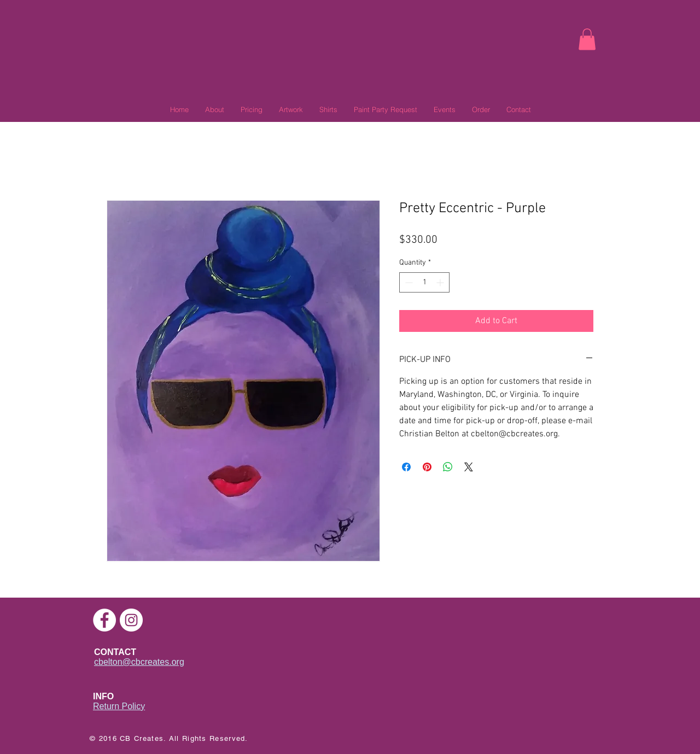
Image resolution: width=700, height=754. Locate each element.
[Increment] (441, 282)
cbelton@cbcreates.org (139, 662)
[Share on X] (469, 467)
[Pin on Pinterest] (427, 467)
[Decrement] (408, 282)
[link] (587, 39)
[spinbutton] (424, 282)
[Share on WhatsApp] (448, 467)
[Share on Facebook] (406, 467)
